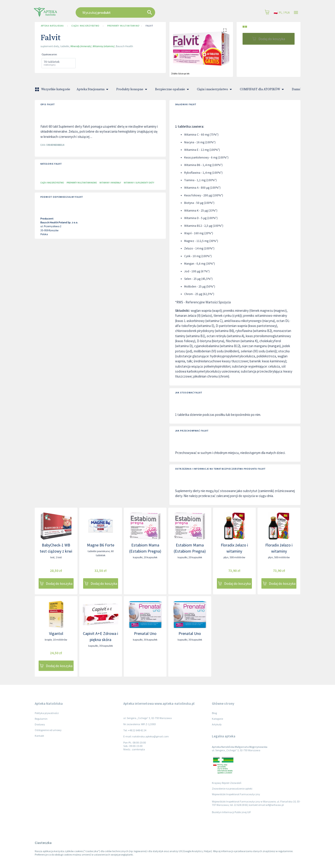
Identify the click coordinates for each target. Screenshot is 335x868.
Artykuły (217, 724)
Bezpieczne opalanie (173, 89)
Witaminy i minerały (110, 183)
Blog (214, 713)
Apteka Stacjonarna (93, 89)
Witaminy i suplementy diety (139, 183)
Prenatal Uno (145, 633)
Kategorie (217, 719)
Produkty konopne (133, 89)
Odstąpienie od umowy (48, 730)
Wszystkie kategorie (53, 89)
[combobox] (138, 12)
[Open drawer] (296, 13)
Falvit (149, 26)
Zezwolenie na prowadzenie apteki (232, 789)
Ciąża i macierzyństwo (85, 26)
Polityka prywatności (47, 713)
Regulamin (41, 719)
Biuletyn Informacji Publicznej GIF (231, 812)
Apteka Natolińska (52, 26)
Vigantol (56, 633)
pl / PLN (282, 13)
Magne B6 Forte (101, 545)
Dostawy (40, 724)
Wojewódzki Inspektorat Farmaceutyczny (236, 794)
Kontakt (39, 736)
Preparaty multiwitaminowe (122, 26)
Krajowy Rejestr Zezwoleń (227, 783)
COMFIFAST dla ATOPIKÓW (263, 89)
